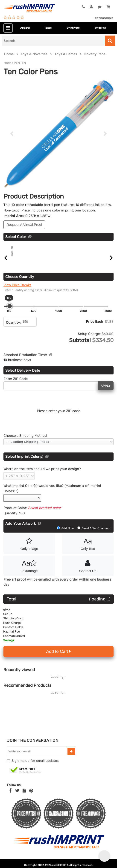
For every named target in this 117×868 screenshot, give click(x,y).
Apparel (25, 28)
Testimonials (103, 18)
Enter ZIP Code (16, 384)
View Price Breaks (17, 290)
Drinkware (73, 28)
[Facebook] (10, 796)
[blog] (24, 796)
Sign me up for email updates (35, 766)
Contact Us (88, 571)
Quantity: (13, 328)
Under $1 (100, 28)
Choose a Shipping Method (25, 441)
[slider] (10, 312)
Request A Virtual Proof (24, 225)
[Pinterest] (31, 796)
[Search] (53, 41)
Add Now (66, 534)
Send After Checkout (94, 534)
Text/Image (29, 571)
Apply (106, 391)
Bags (48, 28)
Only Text (88, 549)
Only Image (29, 549)
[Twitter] (17, 796)
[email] (38, 757)
